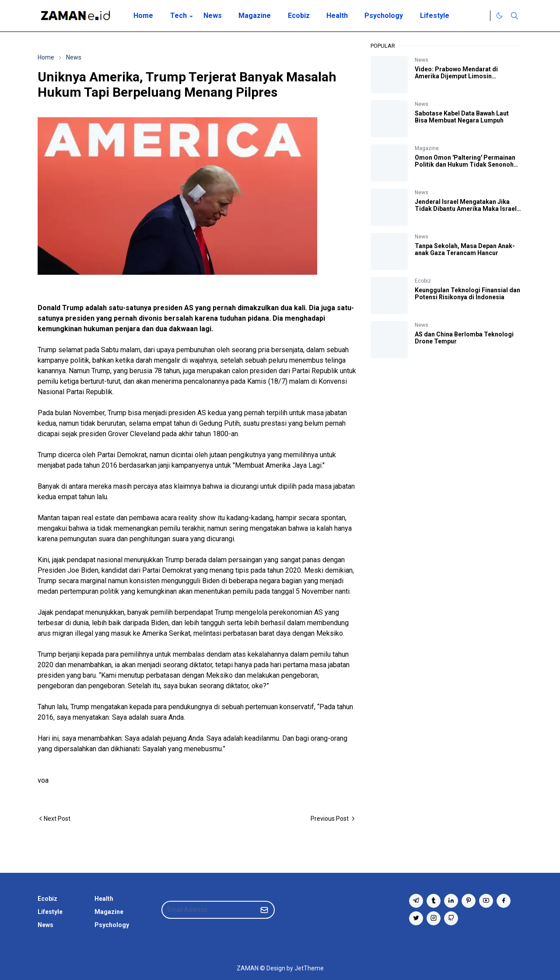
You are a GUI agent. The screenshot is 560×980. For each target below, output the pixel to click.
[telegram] (416, 901)
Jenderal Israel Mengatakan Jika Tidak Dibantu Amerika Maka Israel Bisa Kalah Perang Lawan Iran (466, 209)
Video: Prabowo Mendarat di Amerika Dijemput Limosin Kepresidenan (456, 76)
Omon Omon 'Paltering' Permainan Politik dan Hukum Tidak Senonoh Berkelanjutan (465, 164)
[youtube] (486, 901)
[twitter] (416, 918)
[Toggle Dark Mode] (499, 16)
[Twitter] (481, 16)
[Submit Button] (264, 910)
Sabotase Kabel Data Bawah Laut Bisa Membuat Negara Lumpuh (462, 117)
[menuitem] (143, 16)
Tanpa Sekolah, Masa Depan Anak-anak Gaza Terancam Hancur (465, 249)
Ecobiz (423, 281)
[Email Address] (209, 910)
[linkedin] (451, 901)
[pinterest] (469, 901)
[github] (451, 918)
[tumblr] (434, 901)
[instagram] (434, 918)
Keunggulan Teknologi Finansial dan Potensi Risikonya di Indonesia (467, 294)
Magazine (427, 148)
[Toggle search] (514, 16)
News (422, 60)
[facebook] (504, 901)
